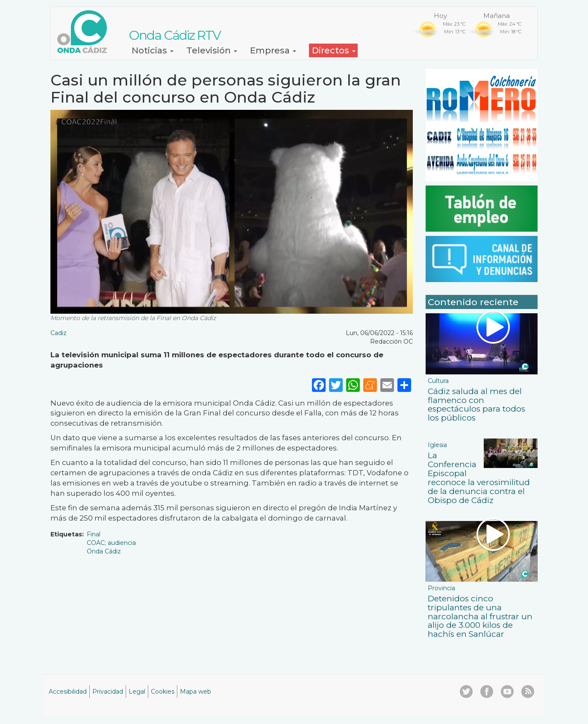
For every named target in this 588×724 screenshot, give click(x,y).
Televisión (212, 50)
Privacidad (108, 692)
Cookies (163, 692)
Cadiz (59, 333)
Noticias (153, 50)
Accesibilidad (68, 692)
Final (94, 534)
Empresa (273, 50)
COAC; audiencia (111, 543)
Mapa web (196, 692)
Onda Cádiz (104, 551)
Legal (137, 692)
